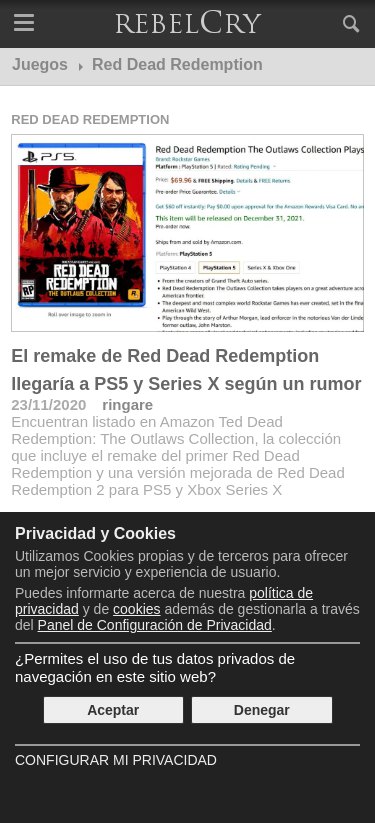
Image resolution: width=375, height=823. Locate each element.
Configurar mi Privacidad (116, 760)
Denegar (262, 710)
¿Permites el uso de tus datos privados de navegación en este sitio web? (155, 667)
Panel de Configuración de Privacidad (155, 625)
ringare (127, 404)
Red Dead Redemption (90, 119)
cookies (136, 609)
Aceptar (113, 710)
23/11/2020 (48, 404)
